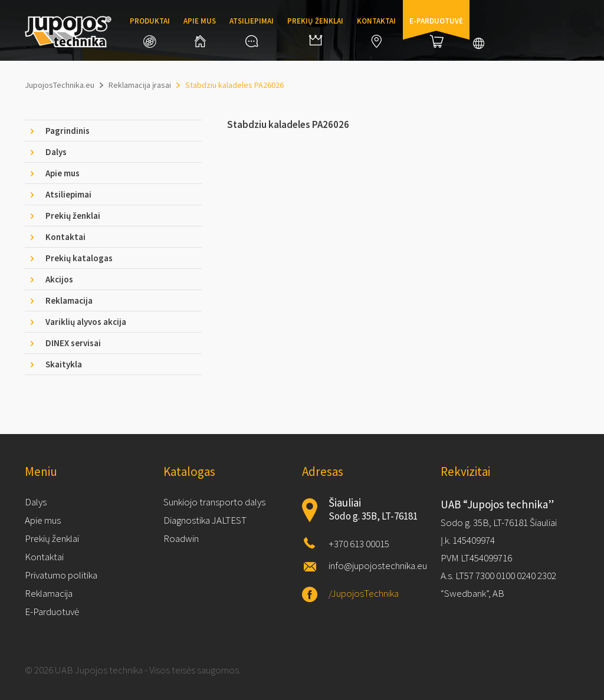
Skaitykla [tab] (64, 364)
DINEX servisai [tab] (73, 343)
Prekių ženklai (315, 31)
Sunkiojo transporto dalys (214, 502)
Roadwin (181, 538)
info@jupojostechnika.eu (378, 566)
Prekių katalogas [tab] (79, 258)
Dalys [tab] (56, 152)
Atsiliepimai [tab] (68, 194)
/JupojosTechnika (364, 593)
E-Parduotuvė (52, 612)
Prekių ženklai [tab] (73, 216)
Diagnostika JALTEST (205, 520)
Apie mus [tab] (63, 173)
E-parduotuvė (436, 32)
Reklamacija (49, 593)
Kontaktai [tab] (65, 237)
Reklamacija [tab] (69, 300)
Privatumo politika (61, 575)
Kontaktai (376, 32)
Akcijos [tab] (59, 279)
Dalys (36, 502)
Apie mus (200, 32)
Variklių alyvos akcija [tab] (86, 322)
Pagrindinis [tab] (68, 131)
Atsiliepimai (252, 32)
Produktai (150, 32)
